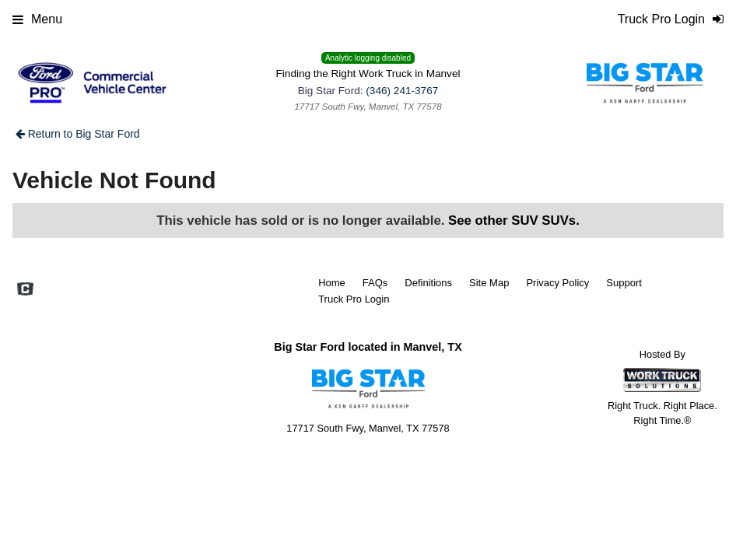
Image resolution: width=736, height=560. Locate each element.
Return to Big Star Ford (78, 134)
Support (624, 283)
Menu (37, 19)
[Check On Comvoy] (25, 290)
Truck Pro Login (354, 299)
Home (332, 283)
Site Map (489, 283)
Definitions (428, 283)
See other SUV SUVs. (514, 220)
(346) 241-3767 (402, 91)
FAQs (375, 283)
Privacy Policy (557, 283)
